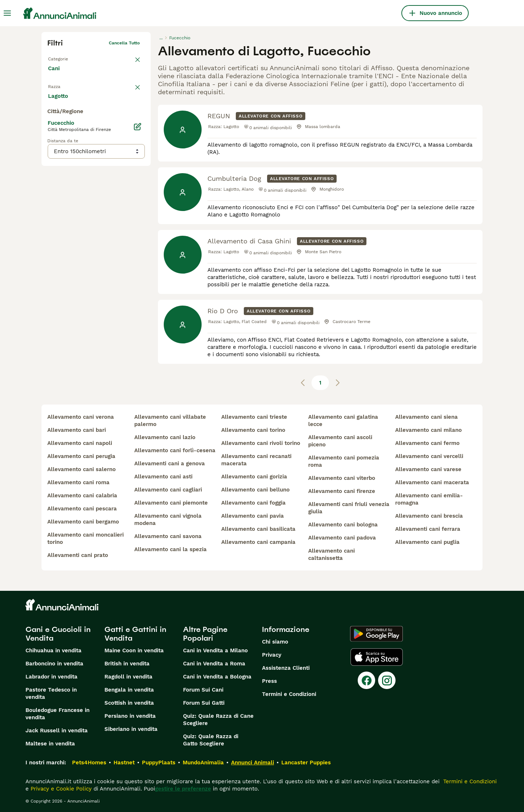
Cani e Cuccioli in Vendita (58, 634)
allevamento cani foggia (253, 503)
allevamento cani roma (78, 482)
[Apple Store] (377, 657)
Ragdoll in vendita (128, 677)
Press (269, 681)
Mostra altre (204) (78, 241)
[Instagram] (387, 680)
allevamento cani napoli (80, 443)
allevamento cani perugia (81, 456)
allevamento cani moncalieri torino (86, 538)
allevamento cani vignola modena (168, 520)
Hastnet (124, 763)
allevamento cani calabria (82, 495)
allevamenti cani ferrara (428, 529)
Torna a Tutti (61, 57)
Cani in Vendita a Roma (214, 664)
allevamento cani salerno (82, 469)
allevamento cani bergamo (83, 522)
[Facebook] (366, 680)
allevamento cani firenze (342, 491)
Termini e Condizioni (289, 694)
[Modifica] (138, 272)
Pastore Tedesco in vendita (51, 693)
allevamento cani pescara (82, 509)
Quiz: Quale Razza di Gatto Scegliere (211, 740)
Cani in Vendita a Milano (215, 650)
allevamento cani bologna (343, 525)
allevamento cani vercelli (429, 456)
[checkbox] (52, 125)
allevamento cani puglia (427, 542)
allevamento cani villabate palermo (170, 421)
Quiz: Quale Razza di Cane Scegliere (218, 720)
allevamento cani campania (258, 542)
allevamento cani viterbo (342, 478)
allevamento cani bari (77, 430)
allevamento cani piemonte (171, 503)
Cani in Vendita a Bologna (217, 677)
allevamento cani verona (81, 417)
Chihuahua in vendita (53, 650)
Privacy (272, 655)
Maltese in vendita (50, 744)
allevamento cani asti (163, 477)
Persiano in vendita (130, 716)
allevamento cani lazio (165, 437)
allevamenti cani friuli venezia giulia (349, 508)
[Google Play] (376, 634)
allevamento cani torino (253, 430)
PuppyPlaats (159, 763)
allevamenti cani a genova (170, 463)
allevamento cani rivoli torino (261, 443)
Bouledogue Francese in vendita (57, 714)
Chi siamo (275, 642)
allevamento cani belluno (255, 490)
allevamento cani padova (342, 538)
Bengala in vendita (129, 690)
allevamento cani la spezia (170, 549)
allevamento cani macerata (432, 482)
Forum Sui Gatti (204, 703)
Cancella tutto (124, 43)
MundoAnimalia (203, 763)
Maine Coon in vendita (134, 650)
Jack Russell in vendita (57, 731)
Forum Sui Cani (203, 690)
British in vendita (127, 664)
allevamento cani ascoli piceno (340, 441)
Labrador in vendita (51, 677)
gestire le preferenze (183, 789)
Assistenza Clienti (286, 668)
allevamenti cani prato (78, 555)
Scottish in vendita (129, 703)
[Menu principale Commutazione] (7, 13)
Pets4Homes (89, 763)
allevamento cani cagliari (168, 490)
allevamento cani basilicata (258, 529)
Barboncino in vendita (54, 664)
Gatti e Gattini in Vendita (135, 634)
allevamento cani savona (168, 536)
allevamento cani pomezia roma (344, 461)
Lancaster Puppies (306, 763)
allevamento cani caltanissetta (332, 554)
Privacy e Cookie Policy (60, 789)
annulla (132, 89)
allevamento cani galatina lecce (343, 421)
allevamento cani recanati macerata (256, 460)
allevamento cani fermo (427, 443)
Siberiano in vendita (131, 729)
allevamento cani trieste (254, 417)
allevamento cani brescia (429, 516)
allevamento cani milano (428, 430)
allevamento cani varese (428, 469)
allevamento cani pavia (253, 516)
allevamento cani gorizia (254, 477)
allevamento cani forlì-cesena (175, 450)
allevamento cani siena (426, 417)
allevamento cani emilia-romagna (429, 499)
